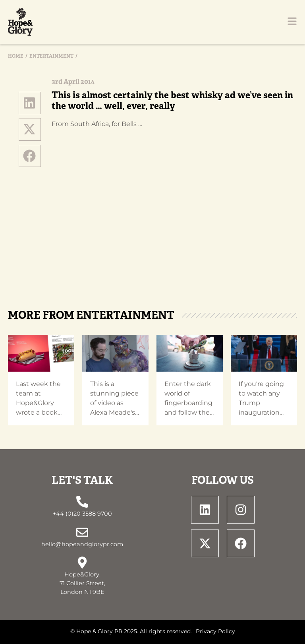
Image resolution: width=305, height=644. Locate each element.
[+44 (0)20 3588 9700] (82, 502)
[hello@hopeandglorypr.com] (82, 532)
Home (16, 56)
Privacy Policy (215, 631)
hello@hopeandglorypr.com (82, 544)
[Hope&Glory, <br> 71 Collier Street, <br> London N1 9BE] (82, 563)
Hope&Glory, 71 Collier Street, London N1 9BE (82, 583)
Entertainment (51, 56)
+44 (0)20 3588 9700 (82, 514)
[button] (30, 103)
